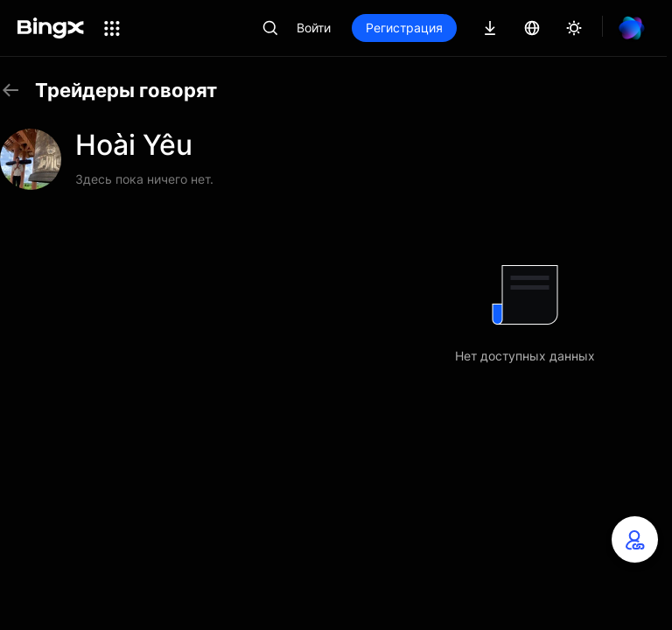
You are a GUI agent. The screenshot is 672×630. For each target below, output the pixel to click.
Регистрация (404, 28)
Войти (314, 28)
